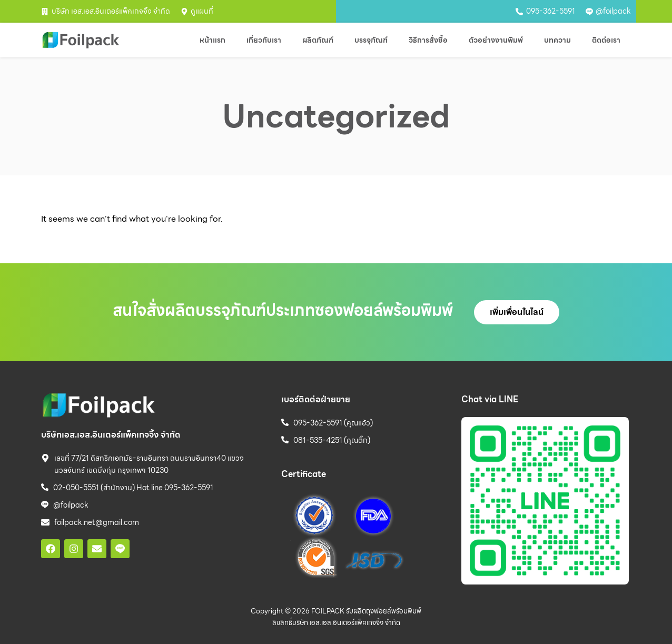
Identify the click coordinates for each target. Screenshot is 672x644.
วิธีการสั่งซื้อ (428, 40)
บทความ (557, 40)
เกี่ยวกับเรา (264, 40)
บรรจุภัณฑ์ (371, 40)
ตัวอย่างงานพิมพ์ (496, 40)
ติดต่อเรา (606, 40)
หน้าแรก (213, 40)
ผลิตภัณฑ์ (318, 40)
